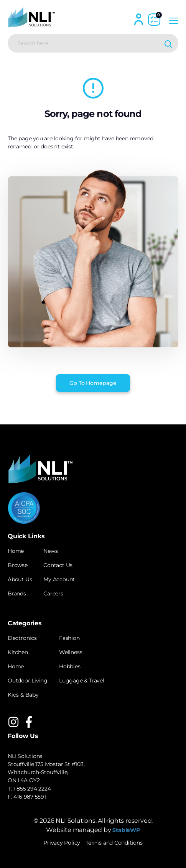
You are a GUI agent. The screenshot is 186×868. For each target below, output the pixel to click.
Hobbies (70, 666)
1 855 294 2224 (32, 789)
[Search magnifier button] (169, 43)
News (50, 551)
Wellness (71, 652)
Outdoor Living (28, 681)
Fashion (69, 638)
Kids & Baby (23, 695)
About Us (20, 579)
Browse (18, 565)
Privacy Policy (62, 843)
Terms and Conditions (114, 843)
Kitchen (18, 652)
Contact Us (58, 565)
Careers (53, 593)
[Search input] (87, 43)
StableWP (126, 830)
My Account (59, 579)
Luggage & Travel (82, 681)
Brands (17, 593)
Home (16, 551)
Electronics (22, 638)
